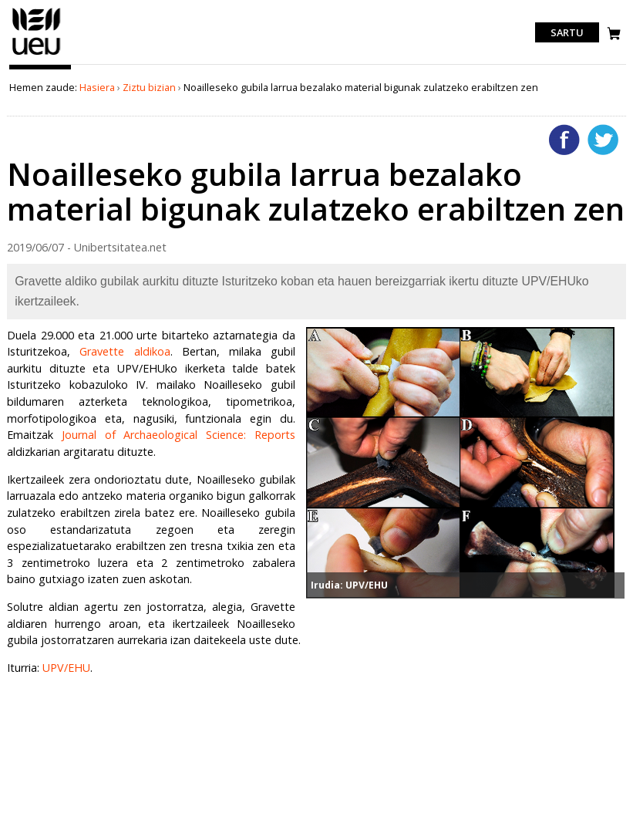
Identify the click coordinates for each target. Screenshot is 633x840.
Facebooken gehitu (564, 140)
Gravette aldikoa (125, 351)
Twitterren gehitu (603, 140)
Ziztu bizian (149, 87)
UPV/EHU (66, 668)
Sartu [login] (567, 32)
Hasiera (97, 87)
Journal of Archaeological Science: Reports (178, 435)
